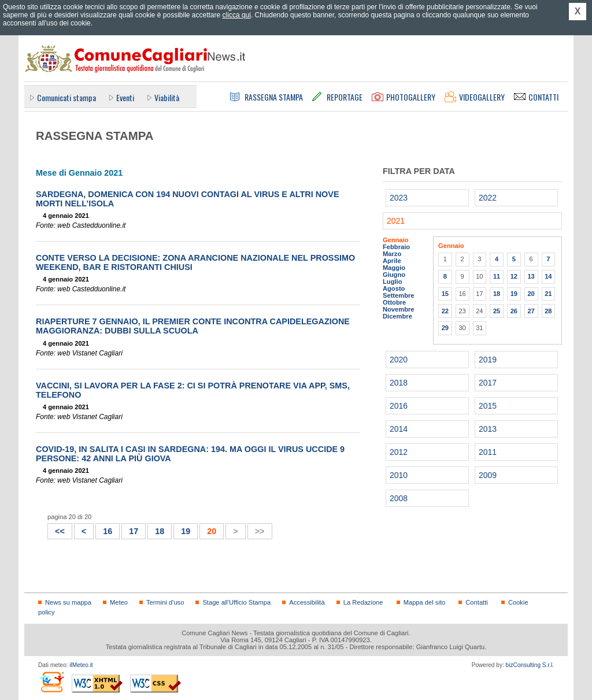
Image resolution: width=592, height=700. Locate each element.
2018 (399, 383)
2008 (399, 498)
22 (445, 311)
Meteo (119, 602)
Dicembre (397, 316)
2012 (399, 452)
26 (514, 311)
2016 (399, 406)
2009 (488, 475)
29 (445, 328)
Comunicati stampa (66, 97)
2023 (399, 198)
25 (497, 311)
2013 (488, 429)
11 (497, 276)
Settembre (399, 295)
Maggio (394, 268)
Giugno (394, 275)
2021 (396, 221)
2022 (488, 198)
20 (531, 294)
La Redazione (363, 602)
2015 (488, 406)
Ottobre (394, 302)
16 (108, 531)
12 (514, 276)
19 (186, 531)
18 (160, 531)
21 (548, 294)
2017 (488, 383)
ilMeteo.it (81, 665)
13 (531, 276)
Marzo (392, 254)
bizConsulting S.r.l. (530, 665)
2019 (488, 360)
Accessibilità (307, 602)
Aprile (392, 261)
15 (445, 294)
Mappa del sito (425, 602)
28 (548, 311)
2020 (399, 360)
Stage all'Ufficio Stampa (236, 602)
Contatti (476, 602)
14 (548, 276)
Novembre (399, 309)
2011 (488, 452)
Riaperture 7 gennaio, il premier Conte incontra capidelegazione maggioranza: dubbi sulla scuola (193, 326)
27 (531, 311)
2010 (399, 475)
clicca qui (237, 15)
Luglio (392, 282)
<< (56, 530)
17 (134, 531)
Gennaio (396, 240)
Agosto (394, 288)
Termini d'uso (165, 602)
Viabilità (167, 97)
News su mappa (68, 602)
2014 (399, 429)
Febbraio (396, 247)
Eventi (125, 97)
